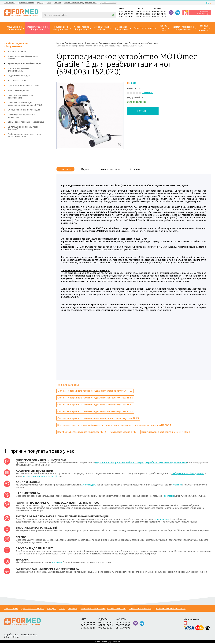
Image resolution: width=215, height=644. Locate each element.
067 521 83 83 (159, 12)
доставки (169, 496)
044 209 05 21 (126, 17)
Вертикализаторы (17, 81)
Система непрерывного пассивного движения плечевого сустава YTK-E (95, 412)
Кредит (40, 3)
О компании (9, 3)
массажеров (29, 477)
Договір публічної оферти (170, 609)
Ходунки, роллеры (17, 52)
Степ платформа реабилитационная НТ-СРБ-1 (166, 433)
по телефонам (161, 520)
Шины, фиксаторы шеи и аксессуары (26, 122)
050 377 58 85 (159, 14)
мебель (130, 463)
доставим (57, 563)
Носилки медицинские (18, 91)
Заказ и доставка (110, 170)
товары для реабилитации (149, 463)
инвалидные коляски (176, 463)
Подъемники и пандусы (19, 76)
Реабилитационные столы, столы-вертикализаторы (25, 136)
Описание (65, 170)
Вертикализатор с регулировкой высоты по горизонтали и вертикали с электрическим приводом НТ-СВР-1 (114, 426)
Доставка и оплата (26, 3)
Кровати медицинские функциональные (19, 70)
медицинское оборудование (110, 463)
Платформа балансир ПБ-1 (124, 433)
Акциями (177, 485)
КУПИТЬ (143, 112)
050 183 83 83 (126, 12)
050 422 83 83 (143, 12)
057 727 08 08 (159, 17)
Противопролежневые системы (23, 86)
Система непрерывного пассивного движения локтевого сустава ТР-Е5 (95, 398)
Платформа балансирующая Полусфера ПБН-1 (82, 433)
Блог (49, 3)
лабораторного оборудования (188, 474)
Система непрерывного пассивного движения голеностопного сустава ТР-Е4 (98, 419)
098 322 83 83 (143, 17)
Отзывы (57, 3)
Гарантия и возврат (108, 3)
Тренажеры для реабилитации (24, 64)
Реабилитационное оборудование (16, 45)
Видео (85, 170)
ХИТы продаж (88, 485)
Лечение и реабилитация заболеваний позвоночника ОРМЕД (25, 104)
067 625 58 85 (143, 14)
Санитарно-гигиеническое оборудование (20, 97)
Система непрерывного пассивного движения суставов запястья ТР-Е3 (95, 391)
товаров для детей (47, 477)
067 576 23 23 (126, 14)
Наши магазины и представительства (80, 3)
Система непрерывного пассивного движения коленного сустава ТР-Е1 (95, 405)
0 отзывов (147, 93)
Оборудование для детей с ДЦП (24, 110)
